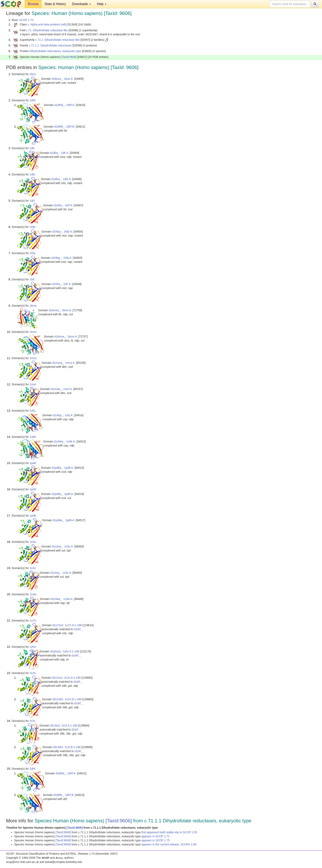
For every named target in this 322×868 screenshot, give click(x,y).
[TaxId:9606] (69, 57)
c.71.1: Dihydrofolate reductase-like (58, 40)
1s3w (33, 594)
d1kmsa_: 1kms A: (60, 310)
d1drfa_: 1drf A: (63, 205)
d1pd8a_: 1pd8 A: (63, 468)
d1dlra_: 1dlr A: (59, 153)
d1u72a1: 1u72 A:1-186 (67, 625)
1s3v (33, 568)
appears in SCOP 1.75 (156, 840)
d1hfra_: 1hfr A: (62, 284)
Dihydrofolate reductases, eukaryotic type (55, 51)
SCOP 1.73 (26, 20)
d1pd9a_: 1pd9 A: (63, 494)
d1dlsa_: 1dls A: (61, 179)
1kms (33, 306)
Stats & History (55, 4)
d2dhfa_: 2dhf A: (66, 773)
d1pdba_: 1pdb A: (64, 520)
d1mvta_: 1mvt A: (62, 389)
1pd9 (33, 489)
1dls (32, 174)
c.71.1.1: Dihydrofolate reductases (50, 45)
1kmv (33, 332)
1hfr (32, 279)
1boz (33, 74)
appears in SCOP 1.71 (156, 836)
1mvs (33, 358)
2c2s (33, 673)
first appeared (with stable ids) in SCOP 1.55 (169, 832)
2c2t (32, 721)
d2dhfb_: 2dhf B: (64, 795)
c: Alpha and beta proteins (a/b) (47, 24)
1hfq (32, 253)
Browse (33, 4)
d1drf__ (79, 629)
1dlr (32, 148)
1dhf (32, 100)
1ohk (33, 437)
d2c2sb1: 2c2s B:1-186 (67, 699)
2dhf (32, 769)
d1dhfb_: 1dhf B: (65, 127)
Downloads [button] (81, 4)
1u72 (33, 621)
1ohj (32, 411)
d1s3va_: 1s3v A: (61, 573)
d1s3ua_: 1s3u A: (63, 546)
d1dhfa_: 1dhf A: (65, 105)
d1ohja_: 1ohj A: (63, 415)
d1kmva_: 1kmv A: (66, 337)
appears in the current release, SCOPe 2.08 (169, 844)
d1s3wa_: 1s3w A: (62, 599)
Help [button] (102, 4)
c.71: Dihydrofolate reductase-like (47, 30)
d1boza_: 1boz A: (62, 79)
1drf (32, 201)
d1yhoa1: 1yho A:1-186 (65, 651)
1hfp (32, 227)
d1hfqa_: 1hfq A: (62, 258)
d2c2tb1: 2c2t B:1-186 (67, 747)
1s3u (33, 542)
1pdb (33, 516)
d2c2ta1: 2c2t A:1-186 (64, 725)
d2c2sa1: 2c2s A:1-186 (66, 678)
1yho (33, 647)
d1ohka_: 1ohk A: (65, 441)
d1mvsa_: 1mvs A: (64, 363)
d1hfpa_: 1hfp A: (62, 232)
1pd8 (33, 463)
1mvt (33, 384)
